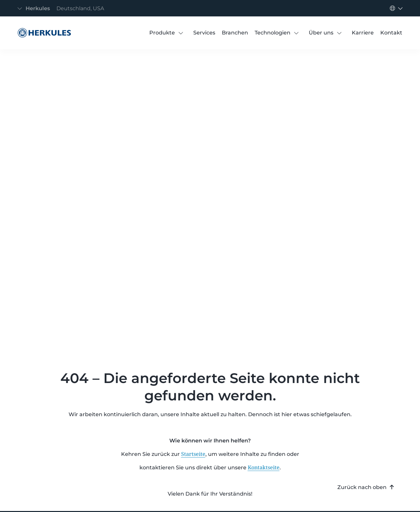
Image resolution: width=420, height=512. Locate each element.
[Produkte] (162, 33)
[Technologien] (273, 33)
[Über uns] (321, 33)
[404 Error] (43, 33)
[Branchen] (235, 33)
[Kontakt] (391, 33)
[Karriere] (363, 33)
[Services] (204, 33)
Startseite (193, 454)
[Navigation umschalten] (63, 8)
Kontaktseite (264, 467)
